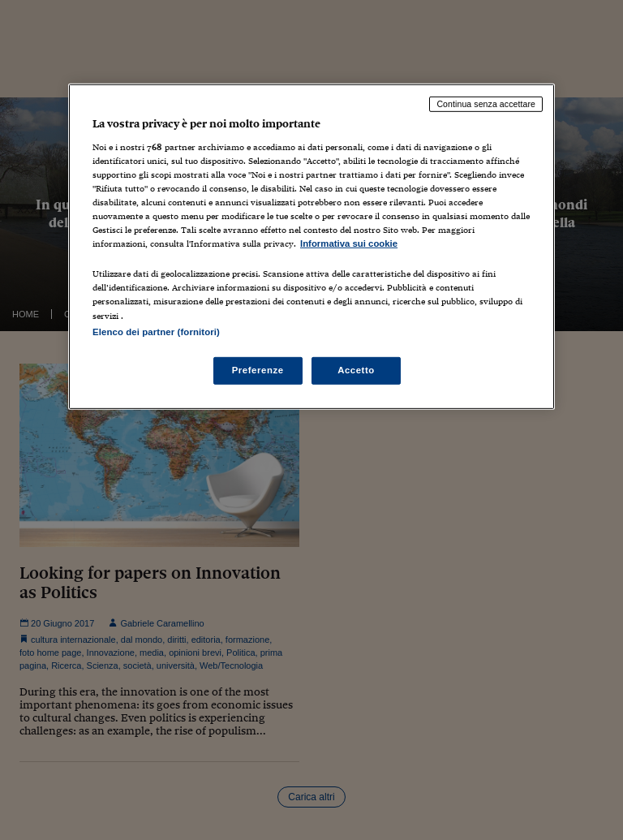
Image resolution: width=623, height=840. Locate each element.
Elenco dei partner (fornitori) (156, 331)
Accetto (356, 369)
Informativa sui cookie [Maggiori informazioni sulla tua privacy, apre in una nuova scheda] (349, 243)
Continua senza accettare (486, 104)
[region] (311, 246)
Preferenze (258, 369)
